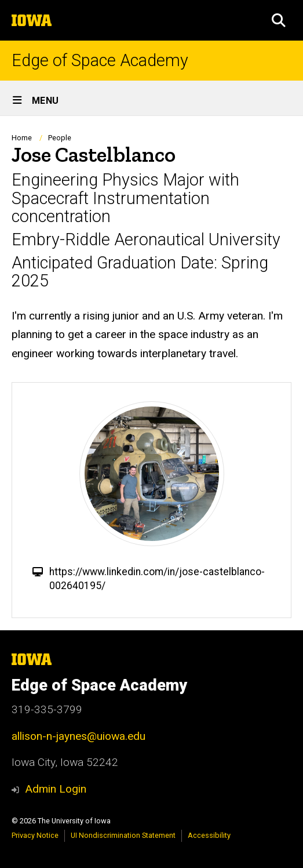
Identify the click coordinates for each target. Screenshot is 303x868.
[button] (279, 20)
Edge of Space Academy (100, 61)
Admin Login (56, 789)
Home (22, 138)
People (60, 138)
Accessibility (209, 835)
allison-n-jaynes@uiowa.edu (79, 736)
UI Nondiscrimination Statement (123, 835)
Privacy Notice (35, 835)
